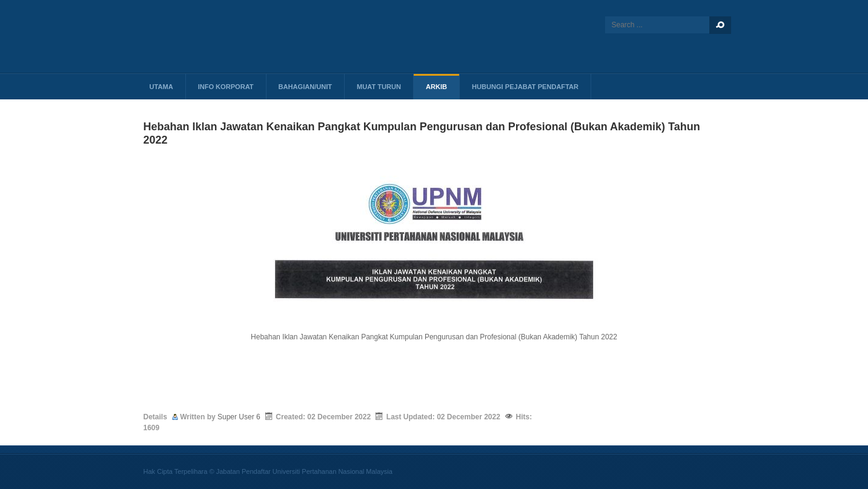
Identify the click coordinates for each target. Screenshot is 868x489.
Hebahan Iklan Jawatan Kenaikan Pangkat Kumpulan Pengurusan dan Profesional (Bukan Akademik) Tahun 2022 (434, 337)
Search (720, 25)
